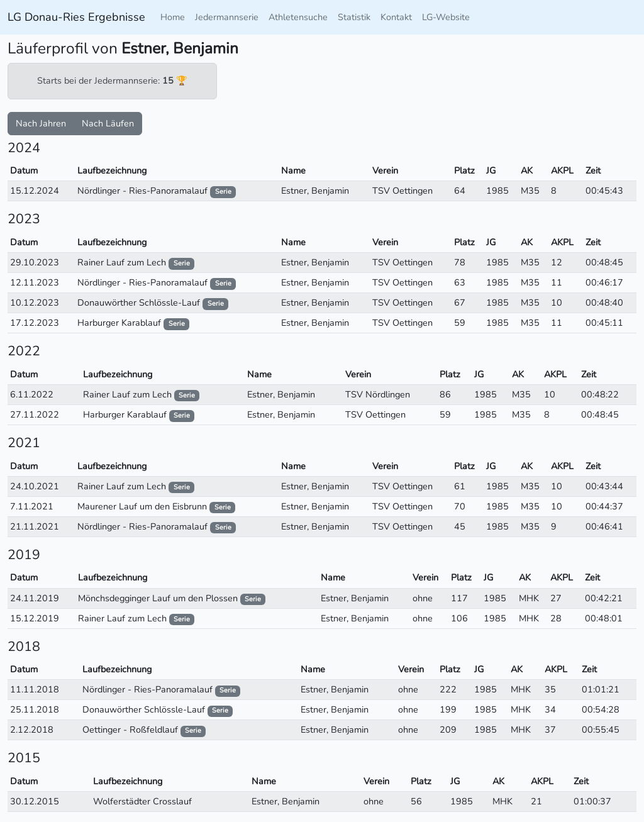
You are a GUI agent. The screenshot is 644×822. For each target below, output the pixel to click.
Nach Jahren (41, 123)
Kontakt (396, 17)
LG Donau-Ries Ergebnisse (76, 17)
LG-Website (446, 17)
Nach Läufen (108, 123)
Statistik (354, 17)
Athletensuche (298, 17)
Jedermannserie (227, 17)
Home (173, 17)
